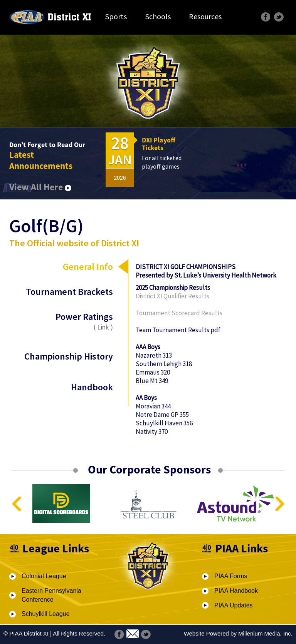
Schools (158, 16)
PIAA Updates (234, 605)
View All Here (40, 187)
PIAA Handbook (236, 591)
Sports (116, 16)
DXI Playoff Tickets (159, 144)
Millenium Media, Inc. (265, 633)
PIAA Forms (231, 576)
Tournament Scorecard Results (179, 313)
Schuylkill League (46, 614)
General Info (88, 267)
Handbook (92, 387)
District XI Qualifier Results (172, 296)
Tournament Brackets (69, 292)
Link (103, 327)
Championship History (69, 356)
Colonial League (44, 576)
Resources (205, 16)
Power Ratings (69, 321)
